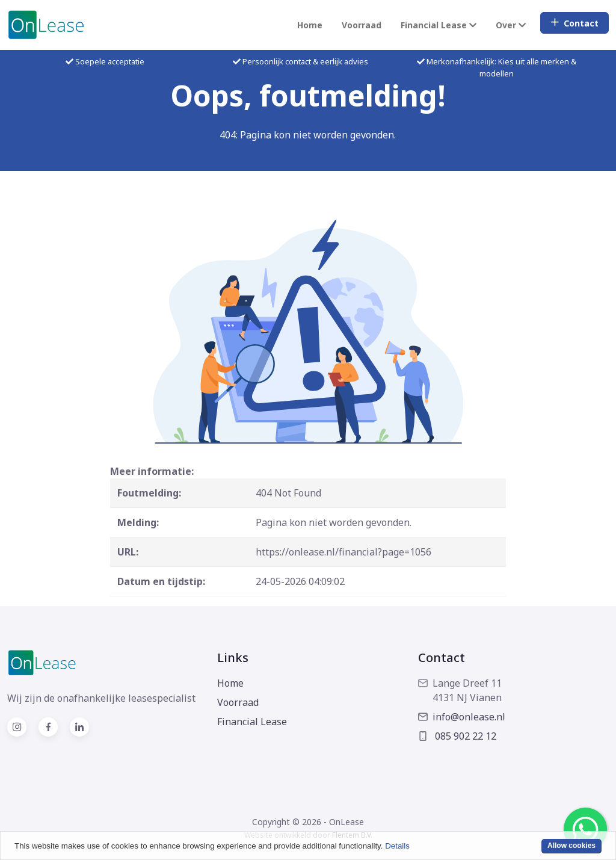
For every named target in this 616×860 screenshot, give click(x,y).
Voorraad (362, 25)
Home (310, 25)
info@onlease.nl (462, 717)
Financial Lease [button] (439, 25)
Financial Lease (252, 722)
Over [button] (511, 25)
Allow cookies (571, 846)
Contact (574, 23)
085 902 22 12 (457, 736)
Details (397, 846)
